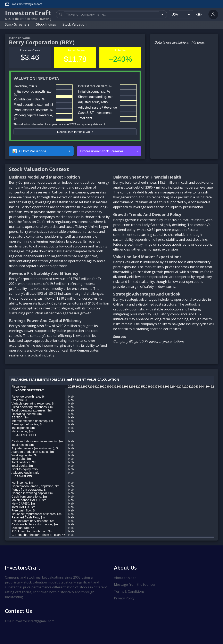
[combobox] (111, 14)
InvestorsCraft (23, 567)
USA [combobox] (175, 14)
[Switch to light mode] (199, 14)
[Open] (162, 14)
